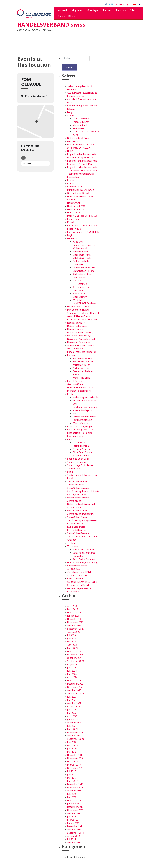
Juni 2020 (72, 742)
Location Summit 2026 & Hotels (83, 232)
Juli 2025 (71, 635)
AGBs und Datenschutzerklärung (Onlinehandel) (84, 245)
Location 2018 (74, 229)
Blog (70, 112)
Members (72, 238)
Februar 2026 (74, 612)
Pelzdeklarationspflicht (84, 417)
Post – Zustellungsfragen (80, 426)
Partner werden (81, 368)
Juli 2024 (71, 668)
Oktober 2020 (74, 736)
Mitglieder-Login (123, 4)
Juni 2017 (72, 774)
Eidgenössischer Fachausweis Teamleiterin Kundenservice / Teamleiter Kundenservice (82, 170)
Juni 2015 (72, 817)
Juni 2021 (72, 726)
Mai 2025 (72, 642)
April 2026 (72, 606)
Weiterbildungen (81, 378)
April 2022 (72, 716)
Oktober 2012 (74, 842)
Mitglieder (77, 10)
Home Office (73, 213)
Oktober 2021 (74, 723)
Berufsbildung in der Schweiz (82, 106)
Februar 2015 (74, 820)
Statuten (77, 281)
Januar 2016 (73, 804)
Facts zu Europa (81, 446)
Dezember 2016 (75, 784)
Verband (62, 10)
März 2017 (73, 781)
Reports (120, 10)
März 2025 (73, 648)
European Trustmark (83, 549)
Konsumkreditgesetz (83, 410)
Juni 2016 (72, 794)
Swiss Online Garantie (84, 559)
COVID (71, 115)
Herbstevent (74, 203)
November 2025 (75, 622)
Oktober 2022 (74, 703)
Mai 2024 (72, 674)
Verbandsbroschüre (77, 566)
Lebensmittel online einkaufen (83, 226)
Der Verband (74, 141)
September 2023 (76, 693)
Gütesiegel (93, 10)
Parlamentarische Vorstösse (82, 352)
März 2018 (73, 762)
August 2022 (74, 706)
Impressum (73, 219)
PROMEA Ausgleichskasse (80, 430)
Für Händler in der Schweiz (81, 190)
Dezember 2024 (75, 655)
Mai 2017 (72, 778)
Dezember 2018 (75, 755)
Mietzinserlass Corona (79, 307)
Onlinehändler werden (84, 268)
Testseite (72, 543)
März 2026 (73, 609)
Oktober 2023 (74, 690)
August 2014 (74, 836)
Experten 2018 (75, 187)
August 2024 (74, 664)
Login (70, 235)
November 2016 (75, 787)
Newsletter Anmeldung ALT (81, 339)
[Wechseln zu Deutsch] (134, 5)
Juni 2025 (72, 638)
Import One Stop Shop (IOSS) (82, 216)
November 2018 (75, 758)
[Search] (23, 158)
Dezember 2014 (75, 826)
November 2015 (75, 810)
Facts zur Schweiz (81, 449)
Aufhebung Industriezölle (86, 397)
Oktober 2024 (74, 658)
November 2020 (75, 732)
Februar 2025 (74, 651)
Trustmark (73, 546)
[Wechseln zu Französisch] (140, 5)
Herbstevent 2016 (76, 206)
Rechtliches (78, 128)
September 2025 (76, 629)
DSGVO (71, 151)
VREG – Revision (75, 579)
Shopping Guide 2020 (78, 459)
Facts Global (79, 443)
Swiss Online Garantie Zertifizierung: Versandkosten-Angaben (83, 537)
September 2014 (76, 833)
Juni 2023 (72, 697)
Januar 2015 (73, 823)
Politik (133, 10)
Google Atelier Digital (78, 193)
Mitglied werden (81, 251)
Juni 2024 (72, 671)
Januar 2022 (73, 719)
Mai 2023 (72, 700)
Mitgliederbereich (82, 255)
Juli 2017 (71, 771)
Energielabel (74, 177)
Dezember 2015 (75, 807)
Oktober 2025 (74, 625)
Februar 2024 (74, 681)
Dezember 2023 (75, 684)
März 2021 (73, 729)
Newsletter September (79, 342)
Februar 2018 (74, 765)
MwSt (75, 413)
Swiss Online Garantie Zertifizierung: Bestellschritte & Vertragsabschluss (83, 491)
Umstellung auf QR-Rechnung (82, 562)
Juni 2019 (72, 749)
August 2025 (74, 632)
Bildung (72, 16)
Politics (71, 394)
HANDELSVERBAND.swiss (51, 24)
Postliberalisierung (82, 420)
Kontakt (71, 222)
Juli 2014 (71, 839)
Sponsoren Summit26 (78, 462)
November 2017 (75, 768)
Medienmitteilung (82, 125)
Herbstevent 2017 (76, 209)
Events (61, 16)
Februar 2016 (74, 800)
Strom (70, 472)
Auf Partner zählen (82, 358)
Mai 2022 (72, 713)
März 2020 (73, 745)
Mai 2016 (72, 797)
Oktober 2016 (74, 791)
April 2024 (72, 677)
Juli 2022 (71, 710)
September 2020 (76, 739)
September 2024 (76, 661)
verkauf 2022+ (75, 569)
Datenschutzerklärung (79, 138)
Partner (107, 10)
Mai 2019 (72, 752)
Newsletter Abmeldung (79, 336)
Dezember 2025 (75, 619)
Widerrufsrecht (80, 423)
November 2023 (75, 687)
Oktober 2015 (74, 813)
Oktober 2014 (74, 830)
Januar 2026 (73, 616)
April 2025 (72, 645)
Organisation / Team (83, 271)
